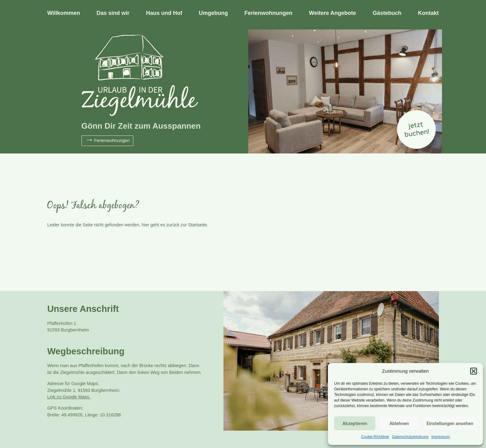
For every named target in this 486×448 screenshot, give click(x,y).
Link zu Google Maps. (69, 397)
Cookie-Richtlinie (375, 437)
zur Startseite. (194, 225)
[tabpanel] (243, 91)
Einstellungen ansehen (450, 424)
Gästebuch (387, 13)
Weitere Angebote (333, 13)
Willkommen (64, 13)
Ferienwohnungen (269, 13)
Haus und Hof (164, 13)
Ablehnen (399, 424)
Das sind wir (113, 13)
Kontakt (429, 13)
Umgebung (213, 13)
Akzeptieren (355, 424)
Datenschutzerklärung (410, 437)
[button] (474, 371)
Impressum (441, 437)
